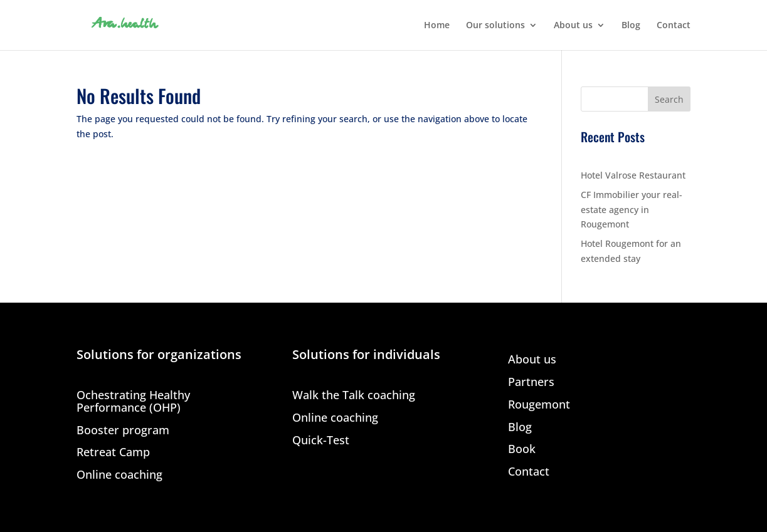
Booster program (123, 431)
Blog (631, 26)
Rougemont (539, 405)
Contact (674, 26)
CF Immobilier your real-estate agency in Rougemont (632, 210)
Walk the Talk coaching (354, 396)
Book (522, 450)
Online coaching (119, 475)
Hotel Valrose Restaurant (633, 175)
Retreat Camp (113, 453)
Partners (531, 383)
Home (437, 26)
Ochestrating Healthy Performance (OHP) (133, 402)
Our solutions (495, 26)
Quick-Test (321, 441)
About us (573, 26)
